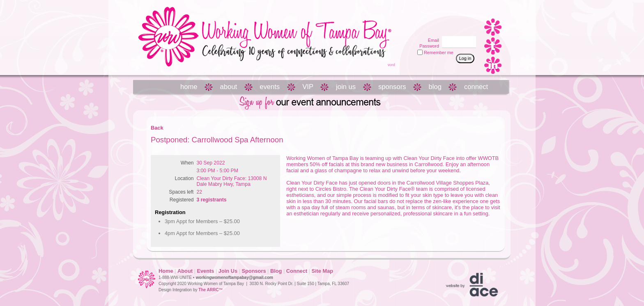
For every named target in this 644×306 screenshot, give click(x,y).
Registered (182, 200)
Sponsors (254, 271)
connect (476, 87)
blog (435, 87)
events (270, 87)
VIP (308, 87)
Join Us (228, 271)
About (185, 271)
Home (166, 271)
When (187, 163)
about (229, 87)
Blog (276, 271)
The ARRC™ (210, 290)
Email (432, 40)
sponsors (392, 87)
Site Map (322, 271)
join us (346, 87)
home (189, 87)
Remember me (439, 53)
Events (205, 271)
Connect (297, 271)
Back (157, 128)
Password (428, 46)
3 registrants (211, 200)
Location (184, 178)
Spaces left (181, 192)
